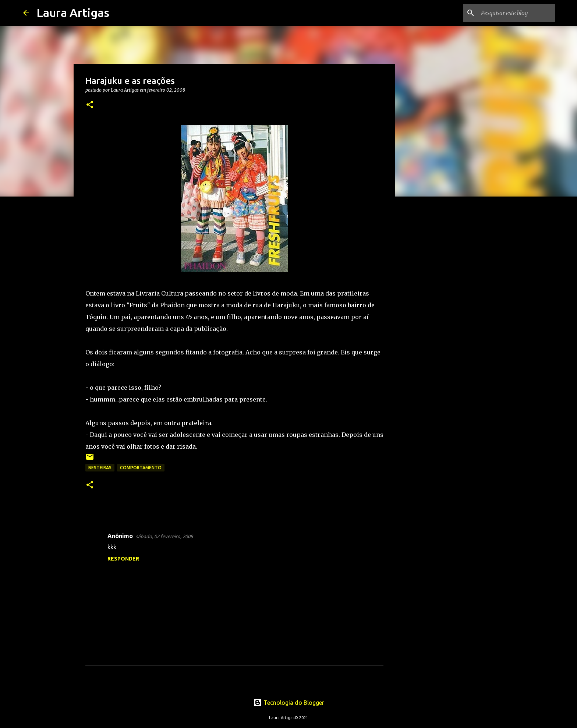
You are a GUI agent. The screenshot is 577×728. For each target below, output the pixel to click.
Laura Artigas (73, 13)
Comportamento (141, 468)
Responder (123, 559)
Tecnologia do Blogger (289, 703)
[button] (90, 105)
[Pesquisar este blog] (517, 13)
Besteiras (100, 468)
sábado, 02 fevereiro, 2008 (164, 536)
